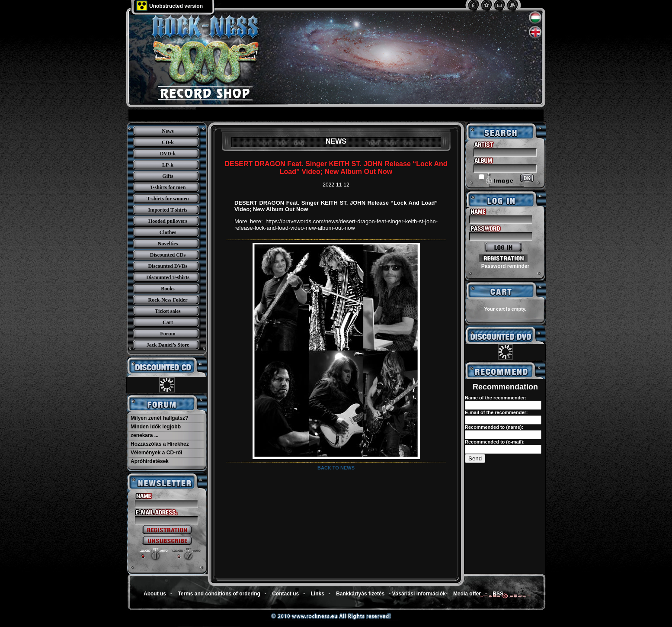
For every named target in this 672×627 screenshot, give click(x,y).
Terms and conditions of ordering (219, 594)
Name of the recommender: (496, 398)
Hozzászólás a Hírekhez (160, 444)
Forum (168, 334)
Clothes (168, 232)
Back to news (336, 468)
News (168, 131)
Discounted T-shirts (168, 277)
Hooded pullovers (168, 221)
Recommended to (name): (494, 427)
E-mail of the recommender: (496, 412)
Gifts (168, 176)
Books (168, 289)
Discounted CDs (168, 255)
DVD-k (168, 154)
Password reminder (505, 266)
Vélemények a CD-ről (156, 453)
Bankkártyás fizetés (360, 594)
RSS (498, 594)
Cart (168, 322)
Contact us (285, 594)
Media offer (467, 594)
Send (475, 458)
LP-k (168, 165)
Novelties (168, 244)
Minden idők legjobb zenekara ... (156, 431)
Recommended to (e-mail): (495, 442)
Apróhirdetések (150, 461)
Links (318, 594)
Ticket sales (168, 311)
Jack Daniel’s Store (168, 345)
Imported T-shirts (168, 210)
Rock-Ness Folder (168, 300)
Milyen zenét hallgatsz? (159, 418)
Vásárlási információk (419, 594)
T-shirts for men (168, 187)
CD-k (168, 142)
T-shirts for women (168, 199)
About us (155, 594)
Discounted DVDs (168, 266)
